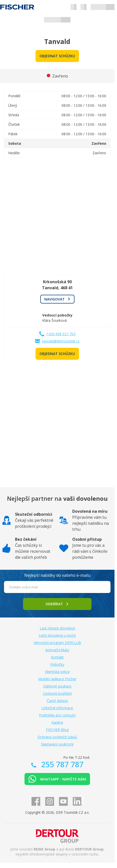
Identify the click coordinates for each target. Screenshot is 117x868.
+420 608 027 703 (61, 334)
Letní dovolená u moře (57, 635)
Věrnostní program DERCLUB (57, 643)
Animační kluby (57, 650)
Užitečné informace (57, 708)
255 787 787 (61, 764)
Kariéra (57, 722)
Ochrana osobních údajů (57, 737)
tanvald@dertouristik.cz (61, 341)
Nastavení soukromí (57, 744)
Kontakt (57, 657)
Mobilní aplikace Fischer (57, 679)
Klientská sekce (57, 672)
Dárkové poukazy (57, 686)
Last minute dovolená (57, 628)
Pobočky (57, 664)
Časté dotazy (57, 701)
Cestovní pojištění (57, 693)
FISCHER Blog (57, 730)
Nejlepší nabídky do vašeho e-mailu (57, 575)
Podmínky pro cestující (57, 715)
